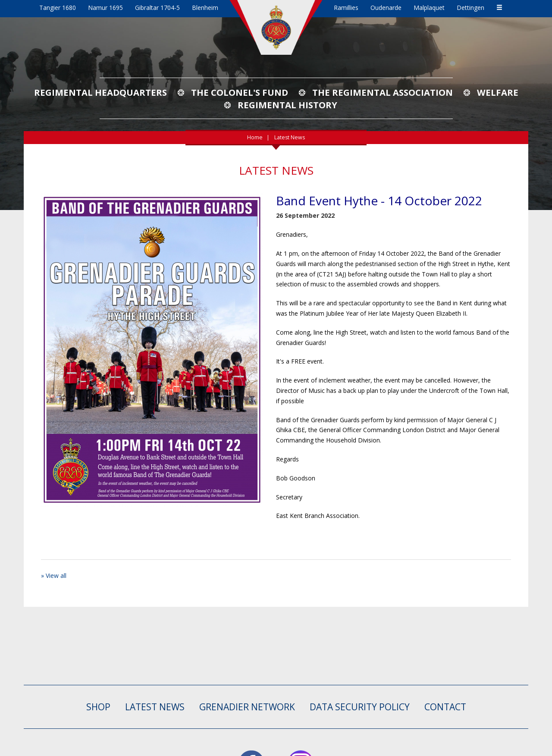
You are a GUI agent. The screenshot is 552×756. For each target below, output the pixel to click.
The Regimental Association (383, 92)
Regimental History (287, 105)
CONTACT (445, 707)
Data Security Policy (360, 707)
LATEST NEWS (155, 707)
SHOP (98, 707)
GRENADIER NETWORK (247, 707)
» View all (54, 576)
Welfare (498, 92)
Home (255, 137)
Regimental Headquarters (100, 92)
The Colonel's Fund (240, 92)
